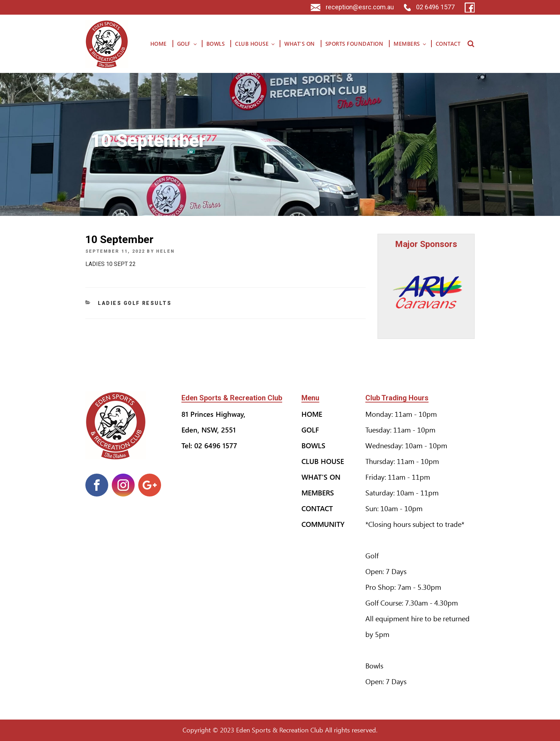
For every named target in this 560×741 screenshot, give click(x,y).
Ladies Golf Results (135, 303)
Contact (448, 44)
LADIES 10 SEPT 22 (111, 264)
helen (165, 251)
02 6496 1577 (429, 7)
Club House (255, 44)
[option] (426, 292)
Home (159, 44)
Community (323, 524)
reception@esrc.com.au (352, 7)
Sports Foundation (354, 44)
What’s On (300, 44)
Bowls (216, 44)
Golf (187, 44)
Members (410, 44)
